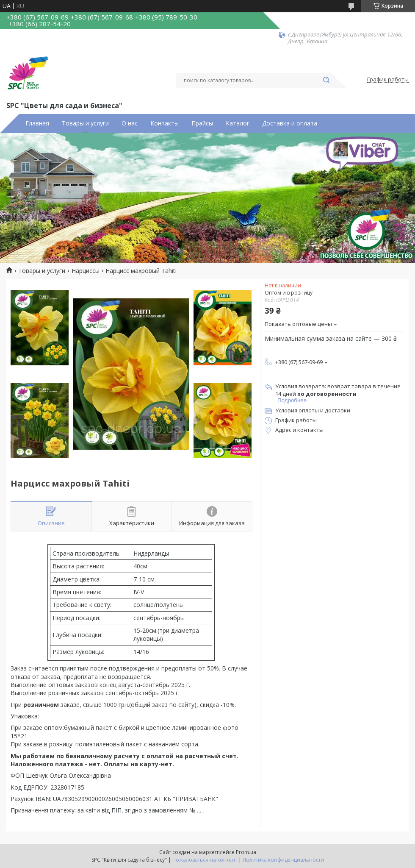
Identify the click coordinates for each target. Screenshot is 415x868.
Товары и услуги (85, 123)
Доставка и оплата (290, 123)
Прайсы (202, 123)
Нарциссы (86, 271)
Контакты (165, 123)
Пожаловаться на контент (205, 860)
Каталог (238, 123)
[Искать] (326, 81)
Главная (37, 123)
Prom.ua (246, 852)
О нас (130, 123)
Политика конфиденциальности (283, 860)
